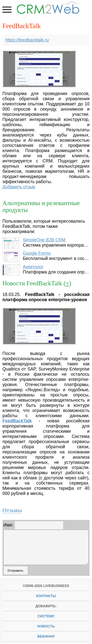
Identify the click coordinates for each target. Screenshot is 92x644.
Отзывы (12, 510)
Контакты (46, 596)
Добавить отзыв (19, 187)
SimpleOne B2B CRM (44, 240)
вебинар (46, 636)
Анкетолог (33, 267)
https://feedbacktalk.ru (27, 40)
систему (46, 616)
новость (46, 626)
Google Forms (37, 253)
